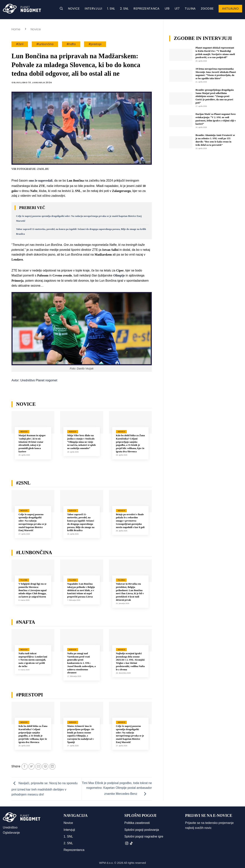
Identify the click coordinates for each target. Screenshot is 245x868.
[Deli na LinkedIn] (52, 766)
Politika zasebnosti (137, 823)
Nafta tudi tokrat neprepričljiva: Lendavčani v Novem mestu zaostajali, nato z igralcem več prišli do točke (33, 660)
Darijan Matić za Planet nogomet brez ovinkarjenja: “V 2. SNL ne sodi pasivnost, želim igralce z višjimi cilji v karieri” (216, 119)
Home (16, 29)
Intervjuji (93, 9)
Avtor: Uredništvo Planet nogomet (34, 380)
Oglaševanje (11, 833)
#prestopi (95, 44)
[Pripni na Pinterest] (45, 766)
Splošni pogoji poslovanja (142, 830)
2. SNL (124, 9)
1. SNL (111, 9)
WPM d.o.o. (106, 863)
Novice (74, 9)
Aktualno (230, 9)
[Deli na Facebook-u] (25, 766)
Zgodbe (207, 9)
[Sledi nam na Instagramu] (127, 843)
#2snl (20, 44)
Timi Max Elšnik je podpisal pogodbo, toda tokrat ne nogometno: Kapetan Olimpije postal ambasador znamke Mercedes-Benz (117, 788)
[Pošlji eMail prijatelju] (38, 766)
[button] (61, 9)
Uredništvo (10, 827)
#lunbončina (45, 44)
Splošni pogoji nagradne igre (144, 836)
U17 (177, 9)
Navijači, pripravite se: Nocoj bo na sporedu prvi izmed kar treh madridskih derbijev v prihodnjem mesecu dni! (45, 789)
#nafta (71, 44)
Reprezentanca (146, 9)
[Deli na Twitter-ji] (31, 766)
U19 (167, 9)
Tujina (190, 9)
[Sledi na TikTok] (131, 843)
